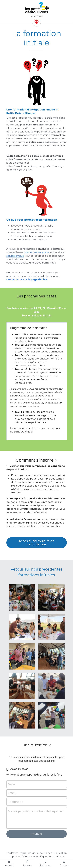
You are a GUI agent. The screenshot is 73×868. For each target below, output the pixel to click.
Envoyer (36, 834)
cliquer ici (39, 523)
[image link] (37, 10)
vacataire (43, 252)
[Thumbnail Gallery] (22, 597)
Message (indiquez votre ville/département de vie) (35, 811)
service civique (15, 256)
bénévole (31, 252)
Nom (11, 784)
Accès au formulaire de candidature (36, 543)
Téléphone (16, 802)
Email (12, 793)
